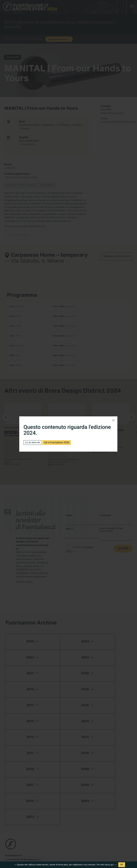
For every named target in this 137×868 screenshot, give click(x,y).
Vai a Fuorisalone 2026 (57, 443)
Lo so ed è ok (32, 443)
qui (112, 865)
